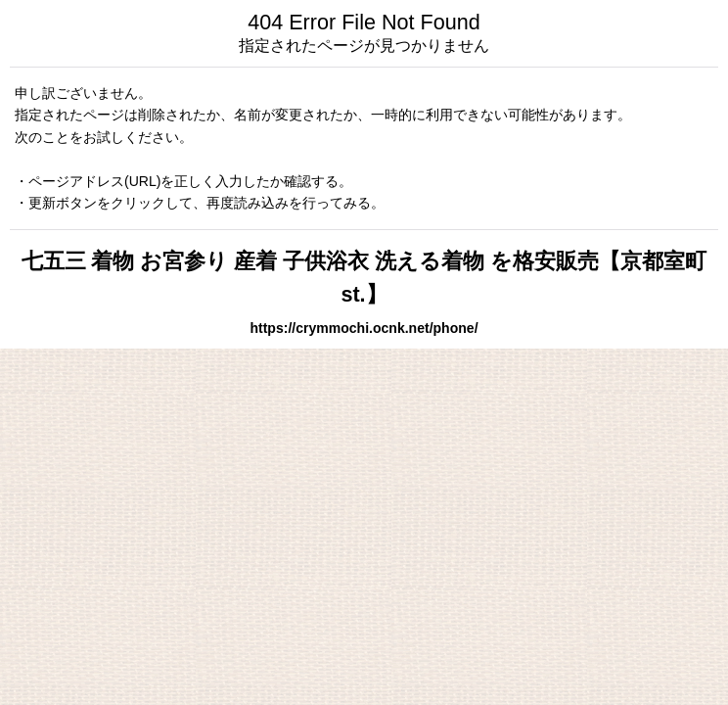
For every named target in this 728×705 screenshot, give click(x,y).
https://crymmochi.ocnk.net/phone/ (364, 328)
